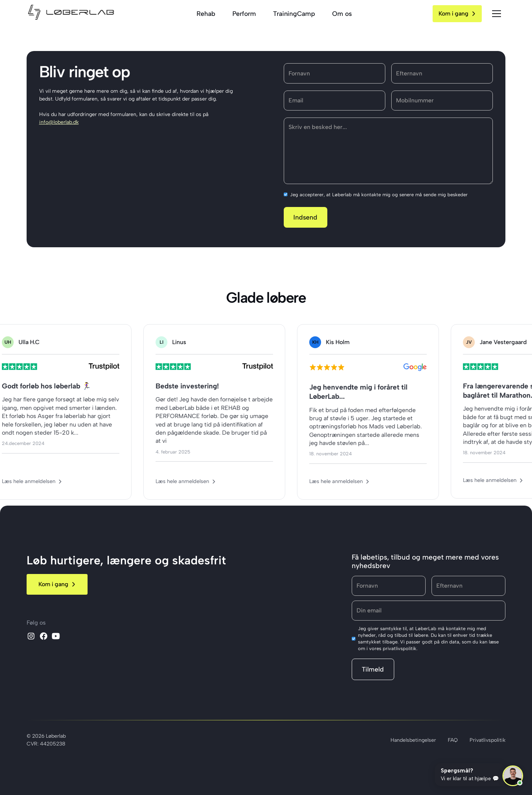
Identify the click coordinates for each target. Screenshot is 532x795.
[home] (71, 13)
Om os (342, 13)
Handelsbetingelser (413, 740)
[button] (497, 14)
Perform (244, 13)
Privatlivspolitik (487, 740)
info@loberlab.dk (59, 122)
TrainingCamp (294, 13)
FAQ (453, 740)
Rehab (206, 13)
